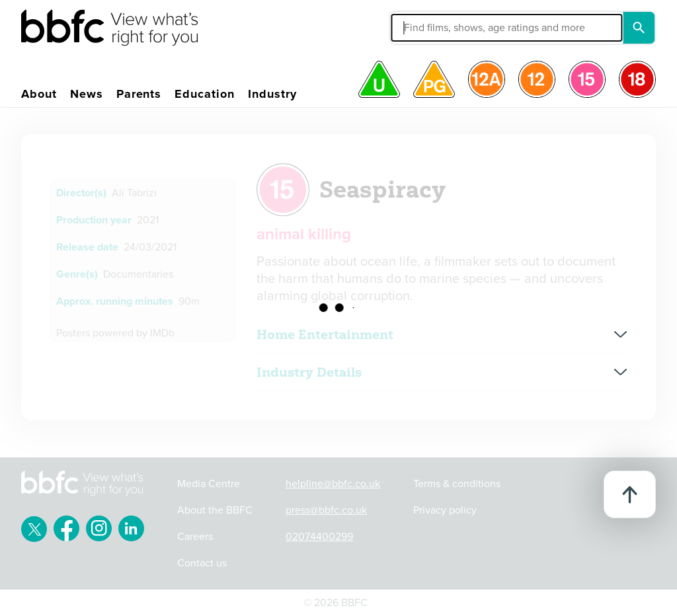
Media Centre (209, 484)
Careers (195, 537)
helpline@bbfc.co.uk (333, 484)
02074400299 (319, 537)
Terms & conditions (457, 484)
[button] (434, 28)
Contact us (202, 563)
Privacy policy (445, 510)
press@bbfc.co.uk (326, 510)
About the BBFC (215, 510)
